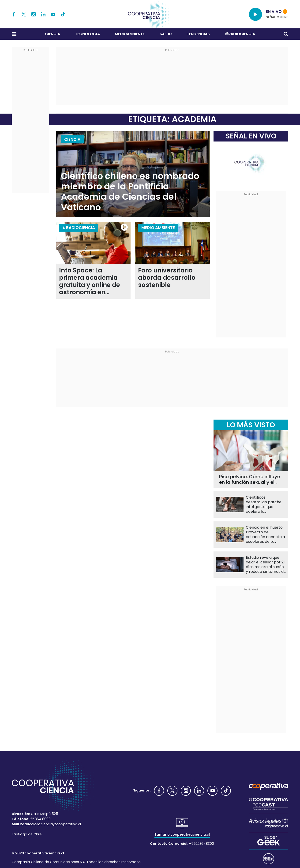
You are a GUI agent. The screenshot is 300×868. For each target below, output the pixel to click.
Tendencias (198, 34)
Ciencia (52, 34)
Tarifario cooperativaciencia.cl (182, 834)
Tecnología (87, 34)
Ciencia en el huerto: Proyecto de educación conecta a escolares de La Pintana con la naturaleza (265, 535)
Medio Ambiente (158, 228)
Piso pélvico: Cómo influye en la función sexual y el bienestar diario (250, 479)
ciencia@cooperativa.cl (61, 824)
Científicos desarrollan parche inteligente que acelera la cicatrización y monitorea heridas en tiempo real (266, 505)
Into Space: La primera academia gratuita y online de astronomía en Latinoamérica (90, 281)
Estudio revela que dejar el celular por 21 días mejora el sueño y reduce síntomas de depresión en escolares (266, 565)
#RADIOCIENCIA (240, 34)
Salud (166, 34)
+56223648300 (202, 844)
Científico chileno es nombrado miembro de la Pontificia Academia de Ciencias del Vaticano (130, 192)
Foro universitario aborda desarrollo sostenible (167, 278)
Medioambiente (130, 34)
